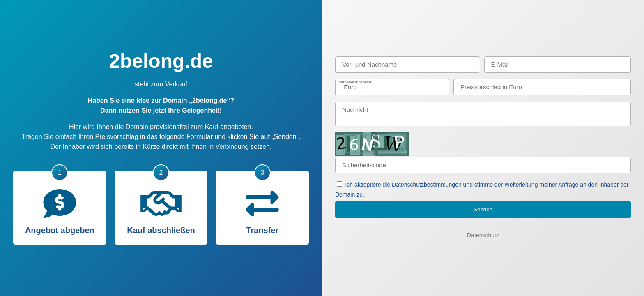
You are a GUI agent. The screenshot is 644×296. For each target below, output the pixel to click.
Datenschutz (483, 235)
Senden (483, 209)
